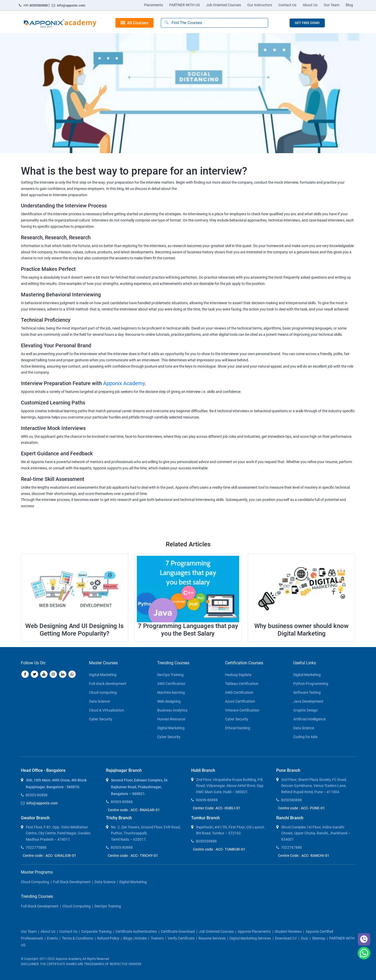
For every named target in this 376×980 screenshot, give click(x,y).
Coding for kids (305, 737)
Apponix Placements (254, 931)
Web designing (169, 701)
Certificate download (178, 931)
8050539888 (206, 841)
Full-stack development (108, 684)
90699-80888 (207, 800)
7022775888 (36, 847)
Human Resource (171, 719)
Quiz (304, 938)
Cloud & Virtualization (107, 710)
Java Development (308, 701)
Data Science (99, 701)
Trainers (157, 938)
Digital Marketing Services (250, 938)
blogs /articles (135, 938)
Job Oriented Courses (224, 5)
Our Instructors (260, 5)
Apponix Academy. (125, 383)
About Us (310, 5)
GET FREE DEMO (307, 23)
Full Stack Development (72, 882)
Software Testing (307, 692)
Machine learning (171, 692)
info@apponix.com (68, 5)
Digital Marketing (103, 675)
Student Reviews (288, 931)
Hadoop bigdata (238, 675)
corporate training (96, 931)
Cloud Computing (35, 882)
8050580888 (291, 800)
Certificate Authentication (136, 931)
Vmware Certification (242, 710)
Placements (153, 5)
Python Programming (311, 684)
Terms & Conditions (78, 938)
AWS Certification (171, 684)
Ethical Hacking (238, 728)
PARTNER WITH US (184, 5)
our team (29, 931)
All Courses (134, 23)
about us (48, 931)
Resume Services (212, 938)
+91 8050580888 (34, 5)
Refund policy (108, 938)
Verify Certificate (181, 938)
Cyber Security (101, 719)
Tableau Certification (242, 684)
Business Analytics (172, 710)
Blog (349, 5)
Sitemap (319, 938)
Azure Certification (240, 701)
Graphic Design (305, 710)
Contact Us (287, 5)
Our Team (332, 5)
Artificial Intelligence (309, 719)
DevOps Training (170, 675)
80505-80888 (37, 795)
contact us (68, 931)
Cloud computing (103, 692)
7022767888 (291, 847)
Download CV (286, 938)
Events (52, 938)
